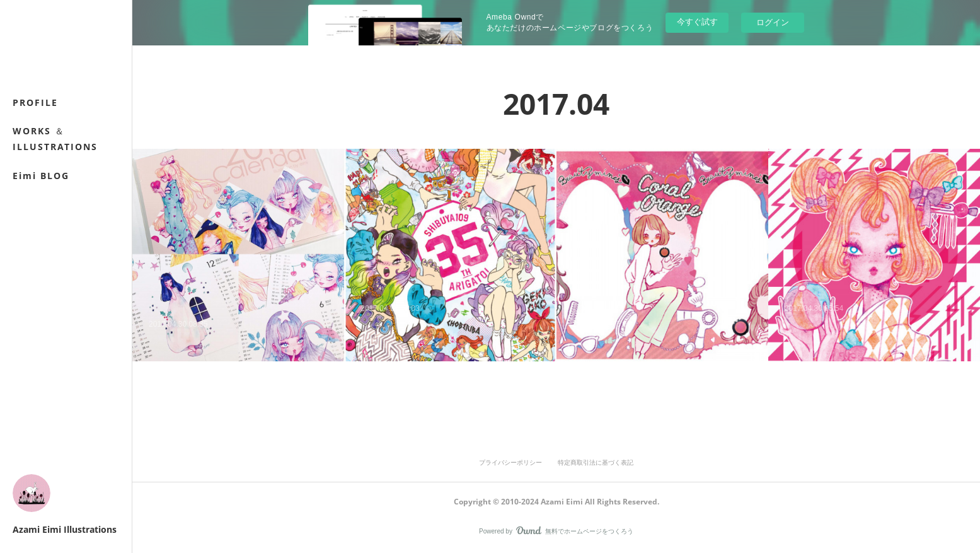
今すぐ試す (697, 22)
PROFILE (35, 102)
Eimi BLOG (41, 176)
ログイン (773, 22)
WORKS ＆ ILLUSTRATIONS (55, 139)
